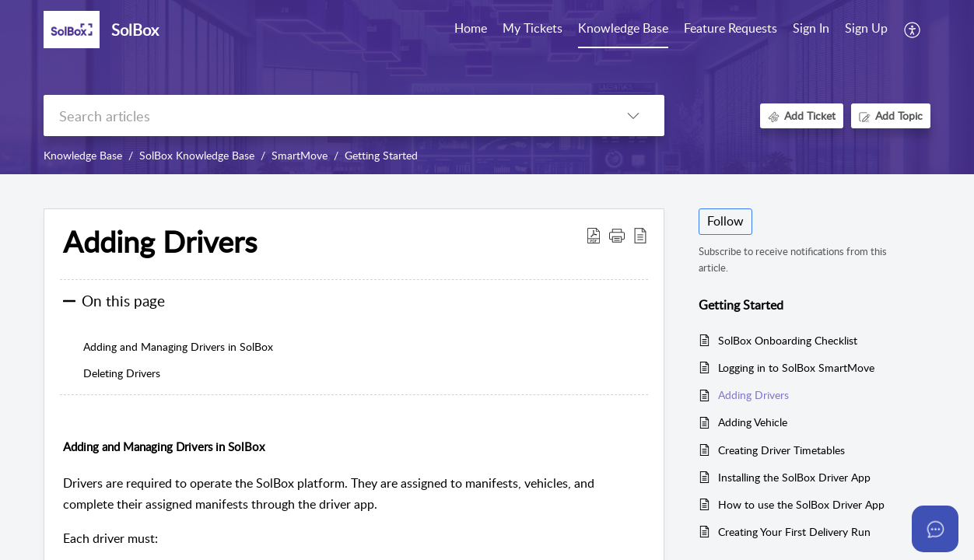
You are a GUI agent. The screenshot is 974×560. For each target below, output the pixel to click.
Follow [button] (725, 221)
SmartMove (300, 155)
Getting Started (381, 155)
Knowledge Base (83, 155)
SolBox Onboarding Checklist (788, 340)
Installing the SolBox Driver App (794, 477)
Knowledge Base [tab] (623, 28)
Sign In (811, 28)
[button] (913, 30)
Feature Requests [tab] (730, 28)
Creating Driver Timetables (781, 450)
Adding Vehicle (753, 422)
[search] (323, 115)
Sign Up (866, 28)
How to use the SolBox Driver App (801, 504)
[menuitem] (811, 30)
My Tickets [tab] (533, 28)
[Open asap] (935, 529)
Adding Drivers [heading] (160, 242)
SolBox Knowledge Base (197, 155)
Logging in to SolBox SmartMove (796, 367)
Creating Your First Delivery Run (794, 532)
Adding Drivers (753, 395)
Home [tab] (471, 28)
